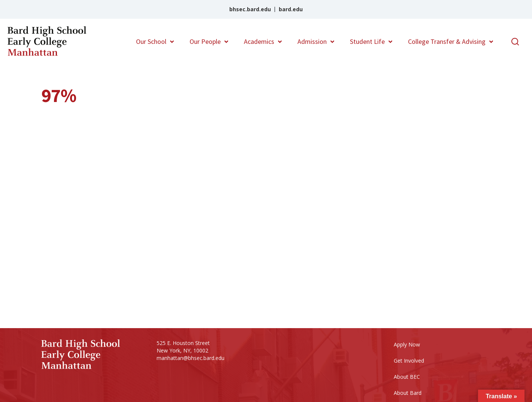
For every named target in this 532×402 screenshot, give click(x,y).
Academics (259, 41)
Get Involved (409, 361)
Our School (151, 41)
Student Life (367, 41)
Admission (312, 41)
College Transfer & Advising (447, 41)
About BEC (407, 377)
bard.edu (291, 9)
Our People (205, 41)
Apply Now (407, 344)
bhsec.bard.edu (250, 9)
